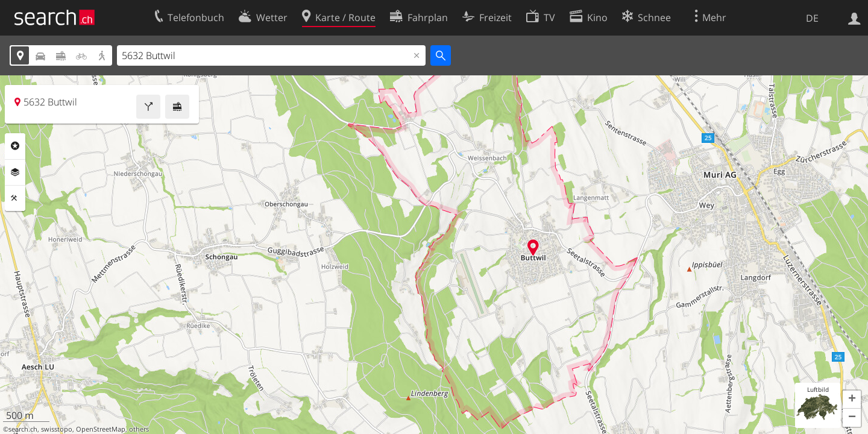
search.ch (23, 429)
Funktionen (15, 198)
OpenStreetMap (101, 429)
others (139, 429)
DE (812, 18)
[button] (852, 400)
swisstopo (57, 429)
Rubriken (15, 146)
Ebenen (15, 172)
